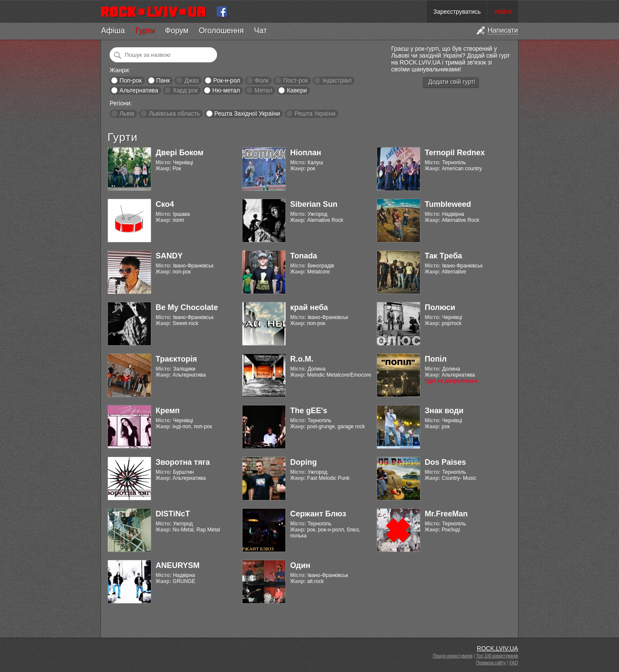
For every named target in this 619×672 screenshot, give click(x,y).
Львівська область (174, 114)
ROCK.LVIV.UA (497, 648)
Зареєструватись (457, 12)
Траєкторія (176, 359)
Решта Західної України (247, 114)
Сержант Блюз (318, 514)
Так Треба (443, 256)
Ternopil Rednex (455, 153)
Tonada (304, 256)
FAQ (514, 663)
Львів (127, 114)
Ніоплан (306, 153)
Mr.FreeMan (446, 514)
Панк (163, 80)
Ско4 (165, 204)
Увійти (503, 12)
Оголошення (221, 31)
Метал (263, 90)
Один (300, 565)
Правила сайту (491, 663)
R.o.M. (302, 359)
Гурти (145, 31)
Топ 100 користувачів (497, 656)
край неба (309, 307)
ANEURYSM (178, 565)
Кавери (297, 90)
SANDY (169, 256)
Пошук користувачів (453, 656)
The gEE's (309, 411)
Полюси (440, 307)
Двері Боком (179, 153)
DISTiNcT (173, 514)
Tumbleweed (448, 204)
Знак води (444, 411)
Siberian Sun (314, 204)
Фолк (262, 80)
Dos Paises (445, 462)
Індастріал (337, 80)
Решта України (315, 114)
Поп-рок (131, 80)
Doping (303, 462)
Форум (177, 31)
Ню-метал (226, 90)
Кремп (168, 411)
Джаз (192, 80)
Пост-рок (296, 80)
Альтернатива (139, 90)
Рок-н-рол (227, 80)
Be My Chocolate (187, 307)
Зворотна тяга (183, 462)
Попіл (436, 359)
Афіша (113, 31)
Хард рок (185, 90)
